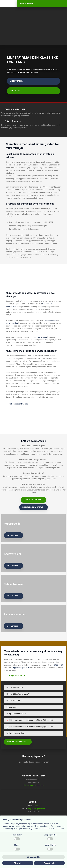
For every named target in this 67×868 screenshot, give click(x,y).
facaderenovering (40, 337)
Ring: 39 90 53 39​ (17, 676)
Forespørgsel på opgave (33, 507)
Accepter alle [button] (49, 863)
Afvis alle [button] (18, 863)
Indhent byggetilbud (33, 500)
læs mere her (13, 535)
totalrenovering (12, 323)
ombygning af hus (50, 320)
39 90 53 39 (58, 665)
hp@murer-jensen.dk (21, 668)
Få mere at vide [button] (34, 857)
